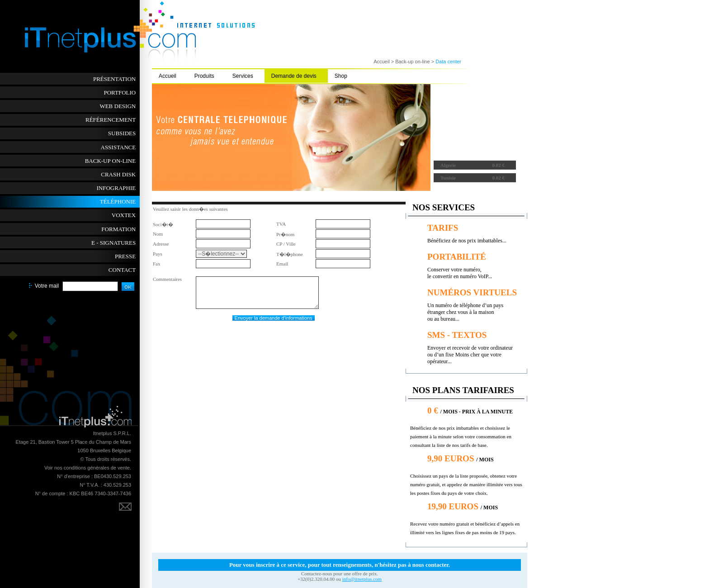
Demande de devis (294, 76)
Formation (118, 229)
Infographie (116, 188)
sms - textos (457, 335)
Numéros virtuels (472, 292)
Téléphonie (118, 202)
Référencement (111, 120)
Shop (341, 76)
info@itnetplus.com (362, 579)
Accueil (168, 76)
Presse (125, 256)
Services (243, 76)
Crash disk (118, 174)
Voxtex (124, 215)
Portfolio (120, 92)
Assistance (118, 147)
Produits (204, 76)
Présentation (114, 79)
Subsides (122, 133)
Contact (122, 270)
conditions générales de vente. (97, 468)
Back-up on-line (111, 161)
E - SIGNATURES (113, 243)
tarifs (443, 228)
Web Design (118, 106)
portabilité (457, 257)
